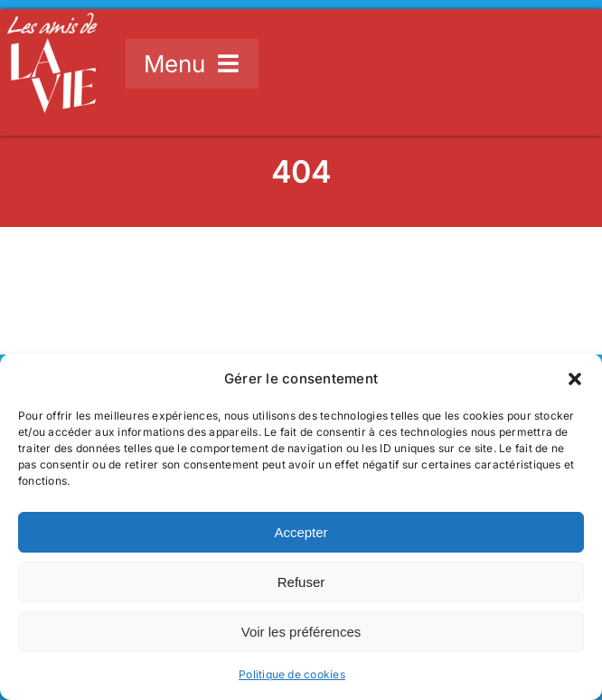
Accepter (301, 532)
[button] (575, 379)
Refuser (301, 582)
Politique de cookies (292, 674)
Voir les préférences (301, 632)
